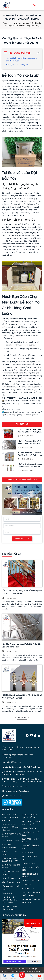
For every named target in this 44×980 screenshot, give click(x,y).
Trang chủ (7, 23)
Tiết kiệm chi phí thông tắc (17, 65)
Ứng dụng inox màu (21, 23)
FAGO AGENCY (35, 971)
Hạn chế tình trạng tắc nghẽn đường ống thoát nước (21, 59)
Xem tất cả (22, 718)
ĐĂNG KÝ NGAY (22, 539)
